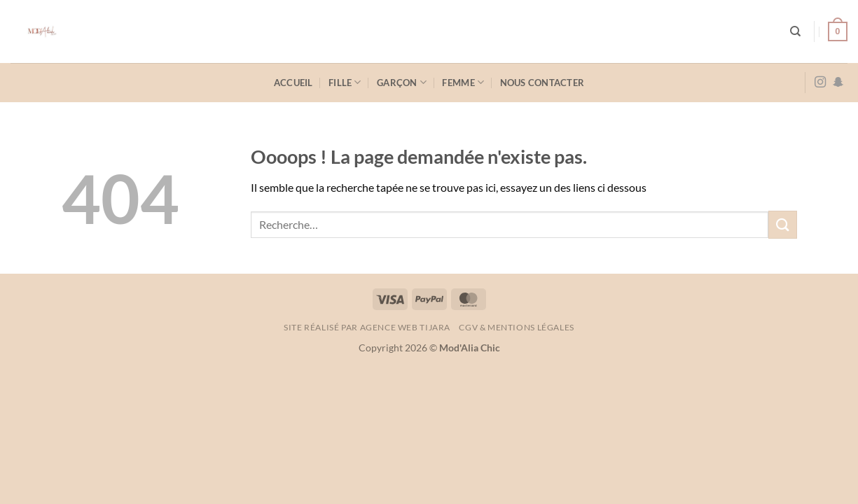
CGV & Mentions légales (516, 327)
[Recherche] (795, 31)
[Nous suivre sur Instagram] (820, 83)
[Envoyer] (782, 224)
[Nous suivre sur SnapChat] (838, 83)
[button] (838, 31)
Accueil (293, 83)
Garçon (402, 82)
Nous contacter (542, 83)
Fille (345, 82)
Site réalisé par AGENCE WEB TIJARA (367, 327)
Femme (463, 82)
